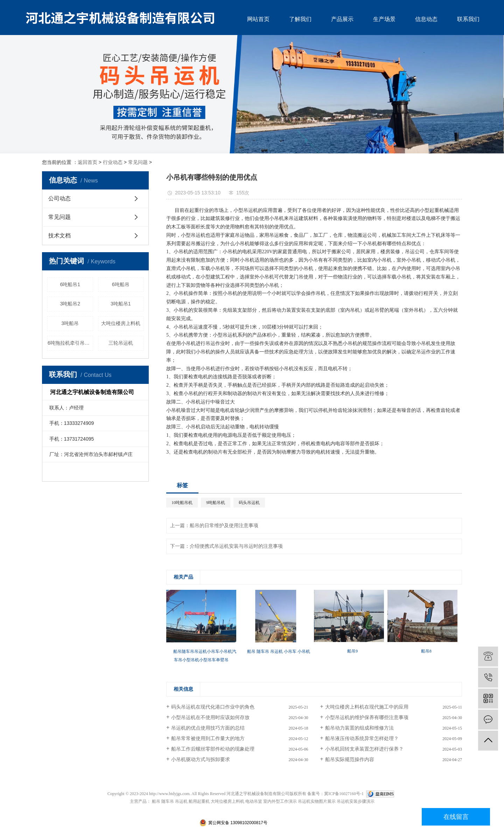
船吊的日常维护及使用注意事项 (224, 526)
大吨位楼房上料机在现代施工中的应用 (367, 707)
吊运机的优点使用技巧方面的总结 (208, 728)
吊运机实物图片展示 (317, 801)
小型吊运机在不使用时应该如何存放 (210, 717)
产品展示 (342, 19)
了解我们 (300, 19)
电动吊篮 (254, 801)
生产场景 (384, 19)
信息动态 (426, 19)
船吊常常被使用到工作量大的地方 (208, 739)
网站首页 (258, 19)
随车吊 (168, 801)
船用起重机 (199, 801)
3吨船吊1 (121, 304)
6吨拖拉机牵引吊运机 (70, 343)
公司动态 (59, 198)
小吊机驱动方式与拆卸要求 (201, 760)
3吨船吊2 (70, 304)
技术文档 (59, 236)
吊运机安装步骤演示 (356, 801)
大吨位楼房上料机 (121, 323)
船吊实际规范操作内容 (350, 760)
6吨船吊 (121, 284)
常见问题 (138, 162)
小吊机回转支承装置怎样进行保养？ (364, 749)
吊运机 (181, 801)
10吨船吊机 (182, 503)
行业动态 (113, 162)
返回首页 (87, 162)
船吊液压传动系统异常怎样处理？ (362, 739)
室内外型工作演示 (280, 801)
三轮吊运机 (121, 343)
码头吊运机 (249, 503)
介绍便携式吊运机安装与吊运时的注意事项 (236, 546)
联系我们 (468, 19)
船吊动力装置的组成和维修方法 (359, 728)
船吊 (156, 801)
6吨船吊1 (70, 284)
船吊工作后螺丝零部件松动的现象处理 (213, 749)
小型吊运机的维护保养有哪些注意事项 (367, 717)
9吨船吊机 (216, 503)
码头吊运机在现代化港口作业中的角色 (213, 707)
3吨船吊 (70, 323)
